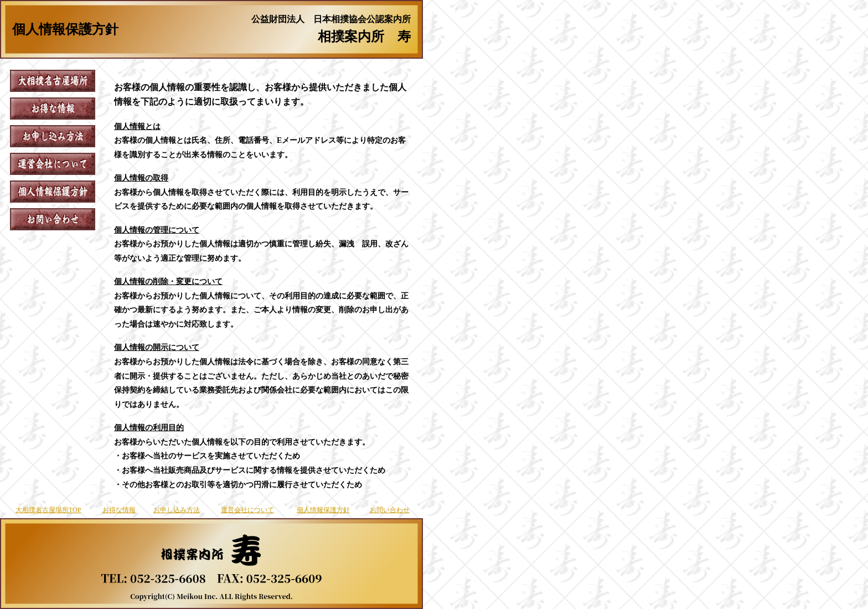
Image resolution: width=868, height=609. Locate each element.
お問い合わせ (390, 510)
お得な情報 (119, 510)
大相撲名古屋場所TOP (48, 510)
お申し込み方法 (177, 510)
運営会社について (247, 510)
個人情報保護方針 (323, 510)
